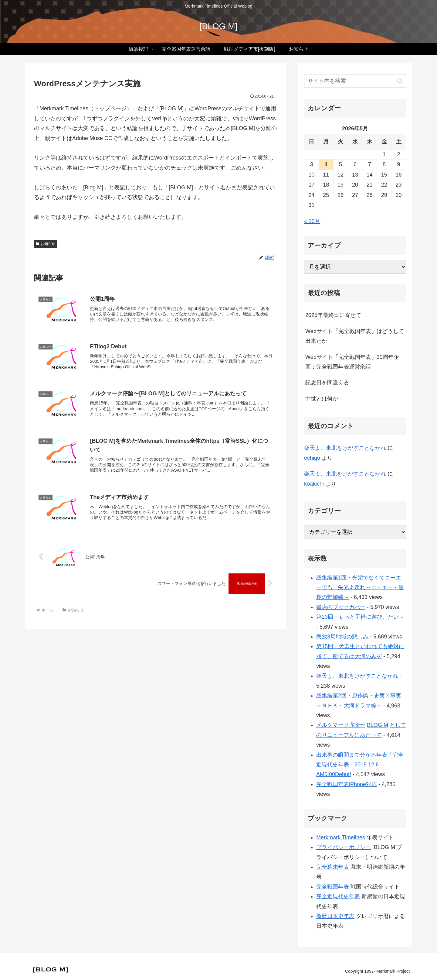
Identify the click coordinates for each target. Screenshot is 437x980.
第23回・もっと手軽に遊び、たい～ (360, 617)
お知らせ (46, 244)
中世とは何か (322, 399)
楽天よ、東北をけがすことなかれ (345, 448)
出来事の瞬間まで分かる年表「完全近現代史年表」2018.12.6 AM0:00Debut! (360, 765)
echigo (312, 458)
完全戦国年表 (333, 887)
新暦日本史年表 (335, 916)
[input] (355, 81)
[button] (400, 81)
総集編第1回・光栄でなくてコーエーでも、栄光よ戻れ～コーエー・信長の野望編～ (360, 588)
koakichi (314, 484)
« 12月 (312, 221)
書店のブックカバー (341, 607)
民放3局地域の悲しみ (342, 637)
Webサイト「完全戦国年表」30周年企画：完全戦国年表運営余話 (352, 362)
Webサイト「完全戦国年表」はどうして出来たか (355, 336)
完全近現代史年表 (338, 896)
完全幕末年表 (333, 867)
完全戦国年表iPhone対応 (347, 784)
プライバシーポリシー (344, 847)
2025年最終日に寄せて (333, 315)
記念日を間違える (327, 383)
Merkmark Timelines (341, 837)
